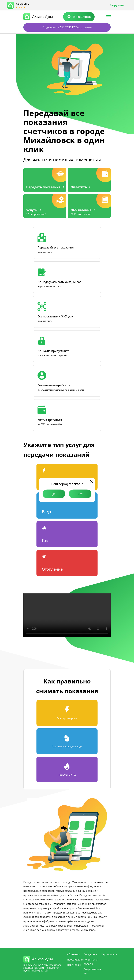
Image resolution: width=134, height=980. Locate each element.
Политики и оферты (91, 962)
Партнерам (74, 965)
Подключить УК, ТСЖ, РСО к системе (67, 27)
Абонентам (74, 954)
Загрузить (117, 5)
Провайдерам (75, 960)
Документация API (92, 971)
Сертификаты (109, 954)
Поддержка (90, 954)
